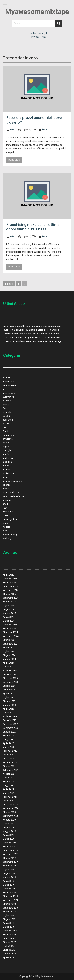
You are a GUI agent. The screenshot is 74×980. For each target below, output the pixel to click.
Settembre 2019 (11, 862)
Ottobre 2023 (9, 686)
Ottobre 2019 (9, 858)
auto (5, 389)
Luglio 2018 (8, 915)
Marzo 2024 (9, 667)
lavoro (45, 129)
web (5, 531)
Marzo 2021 (9, 793)
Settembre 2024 (11, 644)
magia (6, 454)
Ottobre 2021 (9, 766)
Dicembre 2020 (10, 804)
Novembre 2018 (11, 900)
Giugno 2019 (9, 873)
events (6, 424)
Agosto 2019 (9, 866)
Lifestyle (7, 450)
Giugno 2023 (9, 701)
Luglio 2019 (8, 869)
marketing (8, 458)
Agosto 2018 (9, 912)
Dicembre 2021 (10, 759)
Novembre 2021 (11, 762)
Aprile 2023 (8, 709)
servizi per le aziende (13, 496)
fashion (6, 427)
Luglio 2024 (8, 651)
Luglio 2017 (8, 946)
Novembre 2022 (11, 728)
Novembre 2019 (11, 854)
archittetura (8, 381)
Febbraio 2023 (10, 716)
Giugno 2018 (9, 919)
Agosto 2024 (9, 648)
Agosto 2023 (9, 693)
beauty (6, 404)
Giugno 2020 (9, 827)
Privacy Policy (39, 37)
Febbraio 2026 (10, 579)
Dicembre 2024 (10, 632)
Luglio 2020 (8, 824)
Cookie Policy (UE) (39, 33)
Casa (5, 408)
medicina (7, 462)
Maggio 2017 (9, 954)
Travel (6, 515)
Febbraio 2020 (10, 843)
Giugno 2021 (9, 781)
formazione (8, 435)
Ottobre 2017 (9, 942)
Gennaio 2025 (9, 628)
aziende (7, 401)
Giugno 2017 (9, 950)
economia (8, 420)
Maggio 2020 (9, 831)
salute (6, 477)
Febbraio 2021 (10, 797)
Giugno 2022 (9, 736)
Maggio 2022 (9, 739)
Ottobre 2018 (9, 904)
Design (6, 416)
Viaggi (6, 523)
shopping (7, 500)
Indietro (9, 284)
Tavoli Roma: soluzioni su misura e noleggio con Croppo (31, 330)
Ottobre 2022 (9, 732)
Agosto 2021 (9, 774)
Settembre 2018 (11, 908)
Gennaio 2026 (9, 583)
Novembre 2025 (11, 590)
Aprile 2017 (8, 957)
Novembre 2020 (11, 808)
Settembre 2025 (11, 598)
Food (5, 431)
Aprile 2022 (8, 743)
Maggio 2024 (9, 659)
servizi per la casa (12, 492)
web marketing (10, 535)
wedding (7, 538)
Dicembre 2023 (10, 678)
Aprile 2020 (8, 835)
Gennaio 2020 (9, 847)
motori (6, 466)
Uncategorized (10, 519)
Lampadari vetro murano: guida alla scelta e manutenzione (32, 337)
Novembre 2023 (11, 682)
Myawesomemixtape (37, 12)
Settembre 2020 (11, 816)
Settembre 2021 (11, 770)
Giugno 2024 (9, 655)
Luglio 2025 (8, 605)
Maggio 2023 (9, 705)
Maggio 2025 (9, 613)
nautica (6, 469)
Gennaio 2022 (9, 755)
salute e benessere (12, 481)
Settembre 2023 (11, 690)
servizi (6, 489)
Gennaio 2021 (9, 801)
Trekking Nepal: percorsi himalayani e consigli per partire (31, 334)
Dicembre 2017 (10, 938)
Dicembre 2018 (10, 896)
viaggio (6, 527)
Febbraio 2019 (10, 889)
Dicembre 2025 (10, 586)
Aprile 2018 (8, 923)
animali (6, 378)
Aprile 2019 (8, 881)
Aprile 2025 (8, 617)
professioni (8, 473)
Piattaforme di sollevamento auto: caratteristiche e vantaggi (32, 341)
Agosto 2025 (9, 602)
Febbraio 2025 (10, 625)
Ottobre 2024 (9, 640)
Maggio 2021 (9, 785)
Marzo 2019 (9, 885)
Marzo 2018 (9, 927)
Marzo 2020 (9, 839)
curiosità (7, 412)
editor (13, 129)
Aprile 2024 (8, 663)
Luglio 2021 (8, 778)
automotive (8, 397)
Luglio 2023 (8, 697)
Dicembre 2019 (10, 850)
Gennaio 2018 (9, 935)
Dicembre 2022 (10, 724)
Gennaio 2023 (9, 720)
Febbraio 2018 (10, 931)
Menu (6, 6)
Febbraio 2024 (10, 671)
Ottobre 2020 (9, 812)
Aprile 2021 (8, 789)
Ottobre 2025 (9, 594)
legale (6, 447)
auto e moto (9, 393)
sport (5, 504)
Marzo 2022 (9, 747)
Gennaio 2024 (9, 674)
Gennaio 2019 (9, 892)
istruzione (8, 439)
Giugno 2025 (9, 609)
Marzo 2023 (9, 713)
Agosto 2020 (9, 820)
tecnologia (8, 512)
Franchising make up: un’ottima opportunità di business (33, 227)
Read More (14, 160)
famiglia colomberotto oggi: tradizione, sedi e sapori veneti (32, 326)
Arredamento (9, 385)
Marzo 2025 (9, 621)
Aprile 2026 (8, 575)
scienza (7, 485)
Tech (5, 508)
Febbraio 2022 (10, 751)
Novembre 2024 (11, 636)
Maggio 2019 (9, 877)
